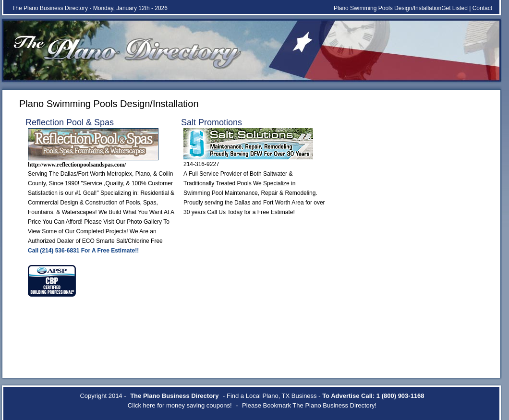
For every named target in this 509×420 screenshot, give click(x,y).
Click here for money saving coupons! (180, 405)
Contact (482, 8)
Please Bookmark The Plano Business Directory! (309, 405)
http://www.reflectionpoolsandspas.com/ (77, 165)
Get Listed (454, 8)
